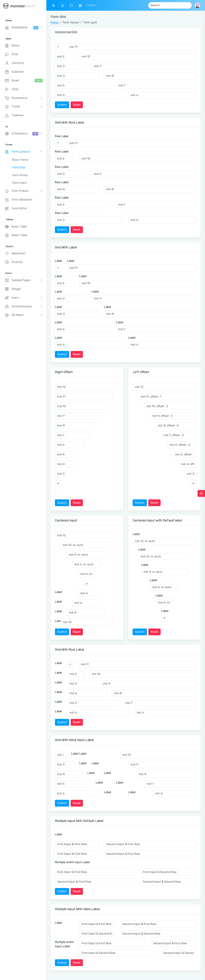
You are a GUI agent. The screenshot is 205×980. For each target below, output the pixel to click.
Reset (77, 105)
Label (58, 261)
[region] (23, 490)
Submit (62, 105)
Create (91, 5)
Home (54, 22)
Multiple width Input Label (72, 862)
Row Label (62, 136)
